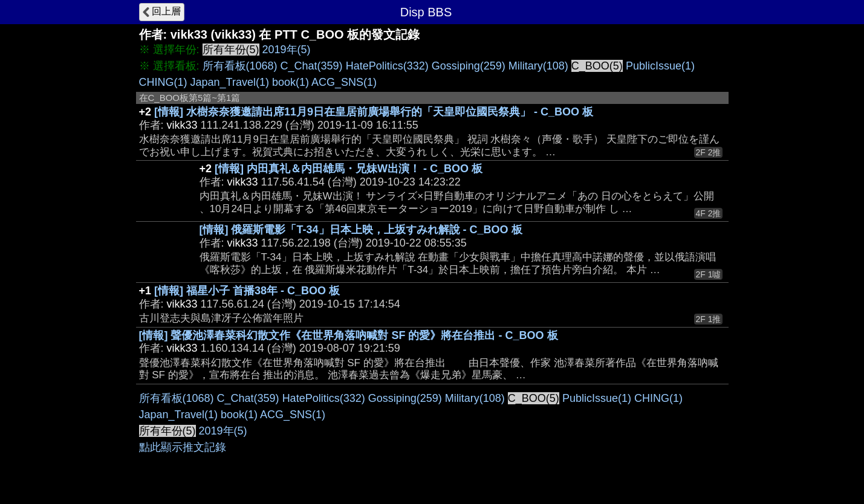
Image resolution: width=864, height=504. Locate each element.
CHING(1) (163, 82)
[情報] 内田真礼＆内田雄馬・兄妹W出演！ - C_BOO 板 (349, 169)
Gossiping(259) (469, 66)
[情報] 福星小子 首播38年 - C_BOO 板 (247, 291)
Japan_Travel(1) (230, 82)
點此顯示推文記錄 (183, 447)
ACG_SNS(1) (344, 82)
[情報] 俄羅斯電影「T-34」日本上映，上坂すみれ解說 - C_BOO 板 (361, 230)
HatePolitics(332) (387, 66)
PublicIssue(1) (660, 66)
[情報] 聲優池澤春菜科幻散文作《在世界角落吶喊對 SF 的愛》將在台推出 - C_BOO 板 (349, 335)
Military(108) (538, 66)
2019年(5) (287, 50)
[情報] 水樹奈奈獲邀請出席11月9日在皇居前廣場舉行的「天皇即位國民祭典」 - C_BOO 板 (374, 112)
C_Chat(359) (312, 66)
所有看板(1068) (240, 66)
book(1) (291, 82)
